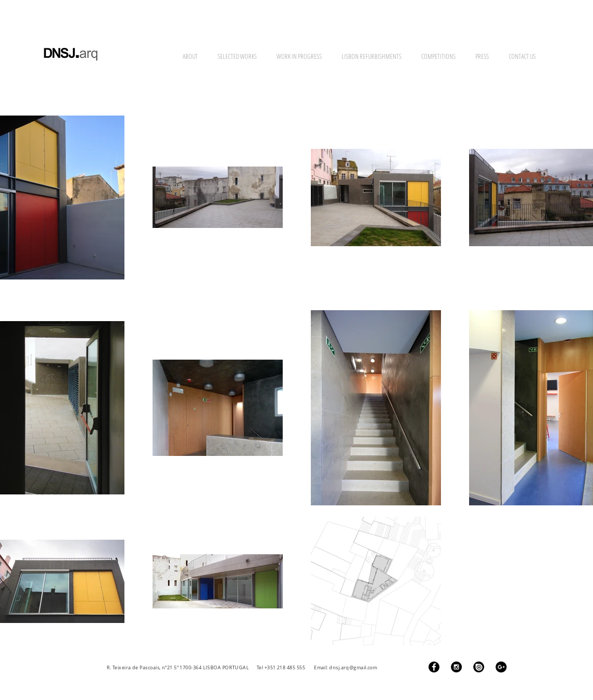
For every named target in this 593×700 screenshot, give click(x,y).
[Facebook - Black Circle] (434, 667)
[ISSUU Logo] (479, 667)
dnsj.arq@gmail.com (353, 668)
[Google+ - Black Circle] (501, 667)
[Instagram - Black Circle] (456, 667)
